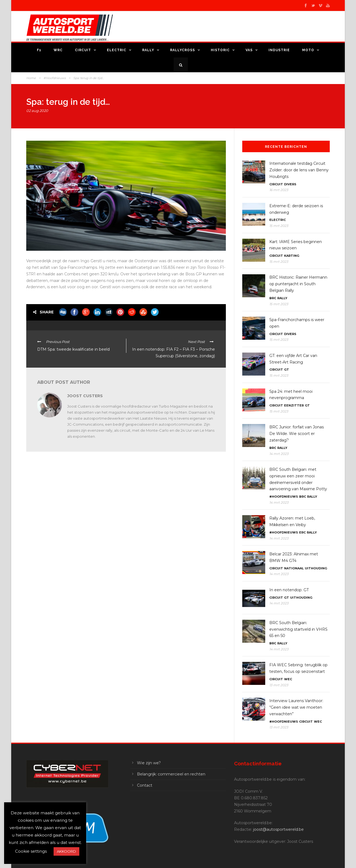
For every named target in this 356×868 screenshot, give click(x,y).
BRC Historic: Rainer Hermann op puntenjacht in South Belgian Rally (298, 284)
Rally (148, 50)
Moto (308, 50)
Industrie (279, 50)
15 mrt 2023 (279, 226)
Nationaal (294, 568)
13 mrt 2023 (279, 685)
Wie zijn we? (149, 763)
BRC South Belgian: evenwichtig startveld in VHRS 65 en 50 (298, 629)
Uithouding (316, 568)
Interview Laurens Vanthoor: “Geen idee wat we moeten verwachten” (296, 707)
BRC (273, 298)
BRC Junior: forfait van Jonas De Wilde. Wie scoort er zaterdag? (297, 434)
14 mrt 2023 (279, 454)
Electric (117, 50)
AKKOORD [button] (66, 851)
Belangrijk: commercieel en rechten (171, 774)
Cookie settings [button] (31, 851)
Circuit (83, 50)
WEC (288, 679)
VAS (249, 50)
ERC (302, 532)
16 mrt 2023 (279, 190)
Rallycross (183, 50)
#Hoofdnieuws (55, 78)
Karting (292, 256)
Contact (145, 785)
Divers (290, 184)
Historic (220, 50)
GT (287, 370)
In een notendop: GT (289, 590)
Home (31, 78)
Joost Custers (85, 396)
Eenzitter (294, 405)
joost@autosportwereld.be (278, 829)
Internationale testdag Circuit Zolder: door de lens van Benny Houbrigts (299, 170)
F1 (39, 50)
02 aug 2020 (37, 111)
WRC (58, 50)
